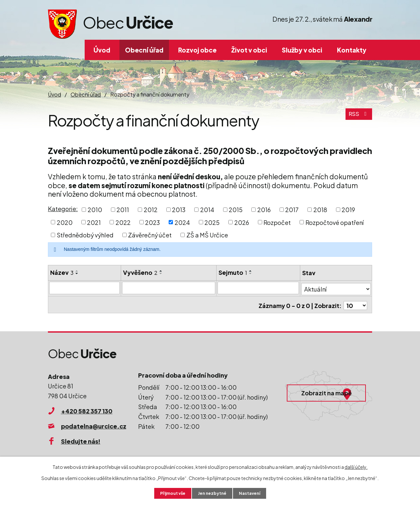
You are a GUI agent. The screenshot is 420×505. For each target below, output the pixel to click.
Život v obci (249, 50)
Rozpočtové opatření (335, 222)
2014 (207, 210)
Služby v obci (302, 50)
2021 (94, 222)
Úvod (102, 50)
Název (62, 272)
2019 (348, 210)
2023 (152, 222)
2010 (95, 210)
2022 (123, 222)
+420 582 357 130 (87, 408)
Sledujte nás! (81, 438)
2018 (320, 210)
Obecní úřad (144, 50)
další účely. (356, 466)
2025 (212, 222)
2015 (236, 210)
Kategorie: (63, 209)
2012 (151, 210)
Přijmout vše (170, 493)
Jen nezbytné (213, 493)
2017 (292, 210)
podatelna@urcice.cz (94, 423)
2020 (65, 222)
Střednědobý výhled (85, 235)
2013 (179, 210)
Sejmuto (233, 272)
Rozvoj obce (197, 50)
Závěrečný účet (150, 235)
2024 (182, 222)
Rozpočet (277, 222)
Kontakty (352, 50)
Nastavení (253, 493)
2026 (242, 222)
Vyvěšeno (140, 272)
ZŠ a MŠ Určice (207, 235)
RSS (358, 117)
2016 (264, 210)
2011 (123, 210)
